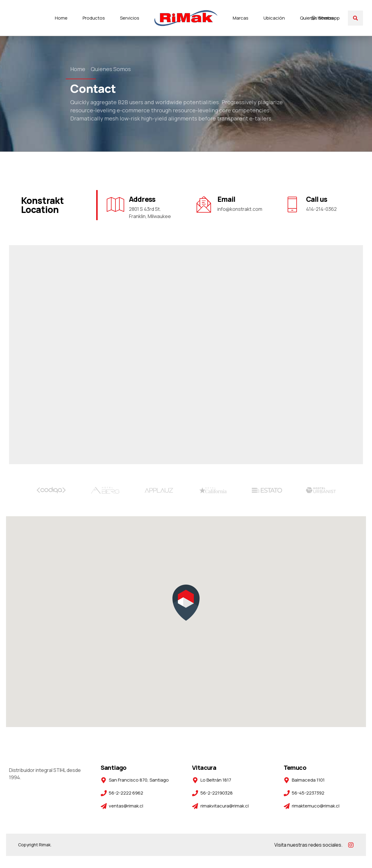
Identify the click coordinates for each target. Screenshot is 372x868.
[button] (186, 603)
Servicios (130, 18)
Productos (94, 18)
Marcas (241, 18)
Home (61, 18)
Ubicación (274, 18)
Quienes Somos (317, 18)
